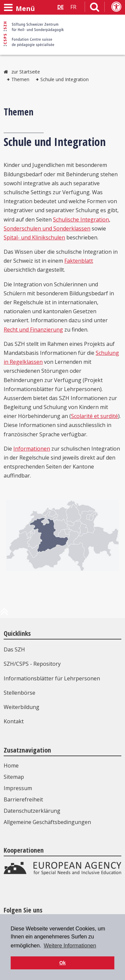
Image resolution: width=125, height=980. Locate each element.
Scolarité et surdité (94, 416)
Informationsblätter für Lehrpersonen (52, 678)
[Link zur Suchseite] (95, 8)
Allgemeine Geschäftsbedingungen (47, 822)
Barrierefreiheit (23, 799)
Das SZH (14, 649)
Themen (20, 79)
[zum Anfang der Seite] (4, 614)
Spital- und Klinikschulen (34, 237)
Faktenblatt (79, 261)
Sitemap (14, 777)
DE (60, 7)
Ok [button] (62, 963)
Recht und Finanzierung (33, 330)
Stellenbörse (19, 693)
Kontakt (14, 721)
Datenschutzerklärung (32, 811)
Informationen (32, 449)
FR (73, 7)
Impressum (18, 788)
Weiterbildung (21, 707)
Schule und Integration (64, 79)
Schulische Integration (81, 219)
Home (11, 766)
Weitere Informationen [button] (70, 946)
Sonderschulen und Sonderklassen (47, 228)
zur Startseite (26, 72)
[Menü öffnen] (19, 8)
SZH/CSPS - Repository (32, 664)
